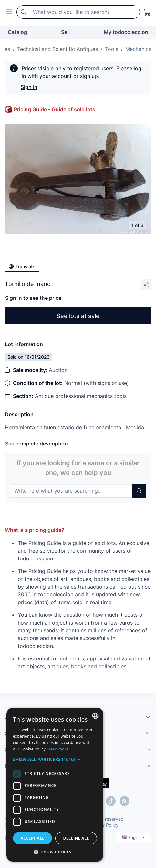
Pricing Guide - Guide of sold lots (55, 109)
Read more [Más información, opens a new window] (58, 749)
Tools (112, 49)
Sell (65, 32)
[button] (55, 759)
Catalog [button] (17, 32)
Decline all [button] (76, 838)
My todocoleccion (126, 32)
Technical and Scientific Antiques (57, 49)
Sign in (29, 87)
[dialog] (55, 785)
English (133, 837)
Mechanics (138, 49)
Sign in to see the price (33, 298)
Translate (22, 267)
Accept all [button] (33, 838)
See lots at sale (78, 316)
